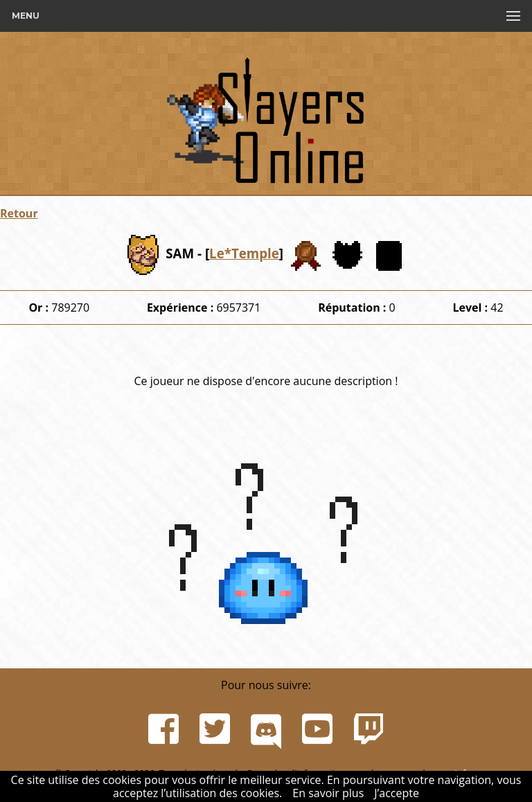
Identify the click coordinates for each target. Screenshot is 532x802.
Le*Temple (244, 253)
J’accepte (397, 793)
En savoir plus (328, 793)
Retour (19, 213)
